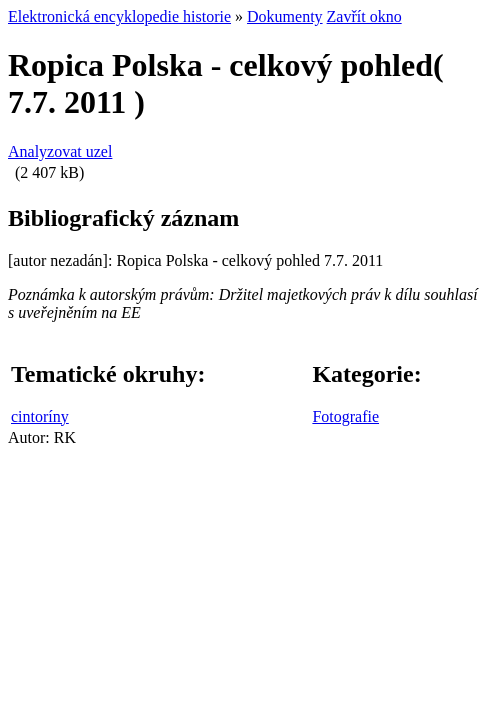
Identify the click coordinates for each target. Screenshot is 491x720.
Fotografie (345, 416)
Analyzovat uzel (60, 151)
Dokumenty (285, 16)
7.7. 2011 (67, 102)
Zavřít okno (364, 16)
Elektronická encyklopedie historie (119, 16)
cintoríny (40, 416)
